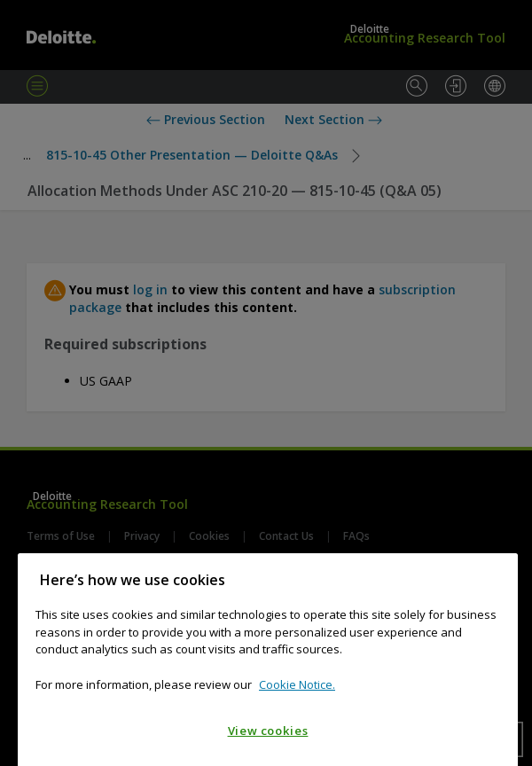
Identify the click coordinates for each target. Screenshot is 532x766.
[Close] (496, 597)
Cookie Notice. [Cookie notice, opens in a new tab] (297, 701)
